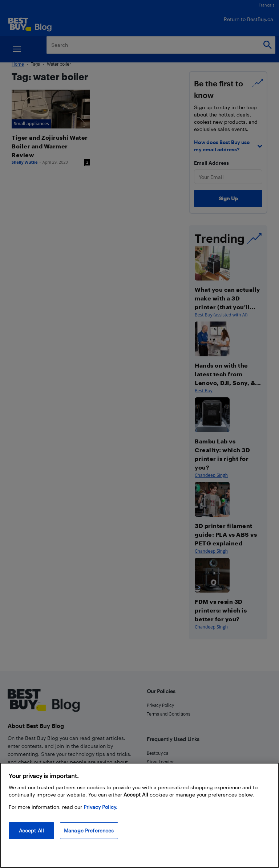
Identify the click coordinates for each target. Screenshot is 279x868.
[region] (139, 815)
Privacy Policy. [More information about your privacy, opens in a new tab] (100, 807)
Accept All (31, 830)
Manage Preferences (89, 830)
